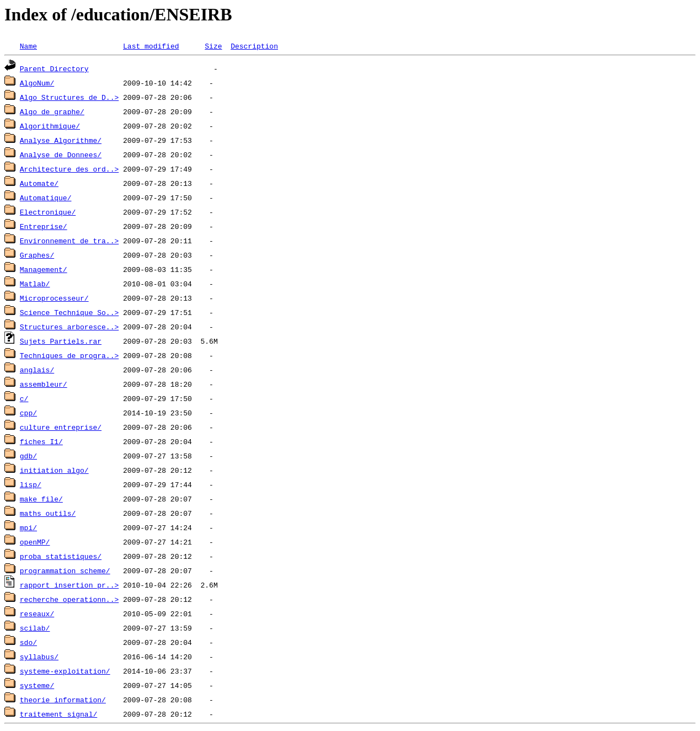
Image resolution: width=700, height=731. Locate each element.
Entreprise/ (44, 226)
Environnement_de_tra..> (69, 241)
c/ (24, 398)
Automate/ (39, 183)
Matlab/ (35, 284)
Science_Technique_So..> (69, 312)
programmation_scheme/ (65, 570)
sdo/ (28, 642)
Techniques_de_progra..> (69, 355)
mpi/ (28, 527)
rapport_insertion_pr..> (69, 585)
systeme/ (37, 685)
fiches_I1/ (41, 441)
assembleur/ (44, 384)
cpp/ (28, 413)
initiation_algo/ (54, 470)
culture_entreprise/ (61, 427)
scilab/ (35, 628)
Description (254, 46)
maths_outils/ (48, 513)
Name (28, 46)
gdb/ (28, 456)
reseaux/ (37, 613)
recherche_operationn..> (69, 599)
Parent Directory (54, 68)
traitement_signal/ (58, 714)
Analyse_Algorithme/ (61, 140)
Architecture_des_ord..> (69, 169)
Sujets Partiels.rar (61, 341)
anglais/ (37, 370)
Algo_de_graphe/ (52, 111)
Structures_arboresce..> (69, 327)
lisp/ (31, 484)
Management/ (44, 269)
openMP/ (35, 542)
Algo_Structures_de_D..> (69, 97)
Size (213, 46)
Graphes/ (37, 255)
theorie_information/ (63, 700)
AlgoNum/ (37, 83)
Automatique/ (46, 198)
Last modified (151, 46)
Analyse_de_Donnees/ (61, 154)
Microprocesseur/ (54, 298)
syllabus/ (39, 657)
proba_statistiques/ (61, 556)
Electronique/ (48, 212)
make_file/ (41, 499)
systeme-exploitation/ (65, 671)
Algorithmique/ (50, 126)
